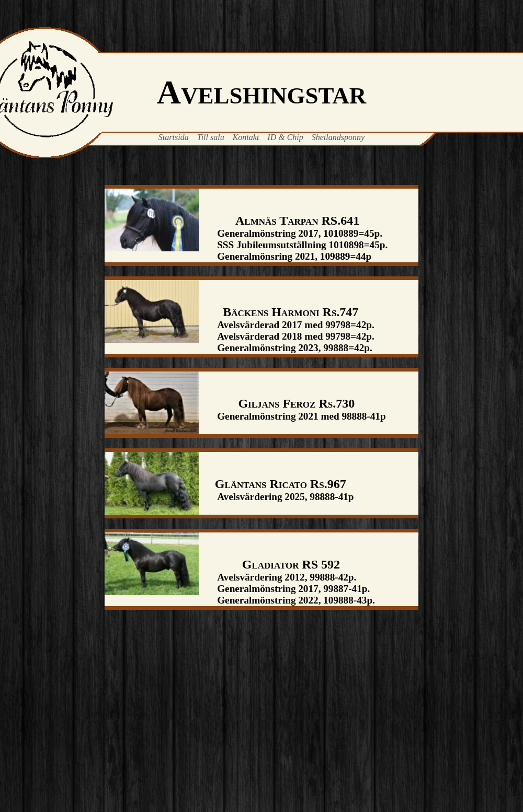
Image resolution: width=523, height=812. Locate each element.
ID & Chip (285, 137)
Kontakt (246, 137)
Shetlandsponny (338, 137)
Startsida (174, 137)
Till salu (211, 137)
